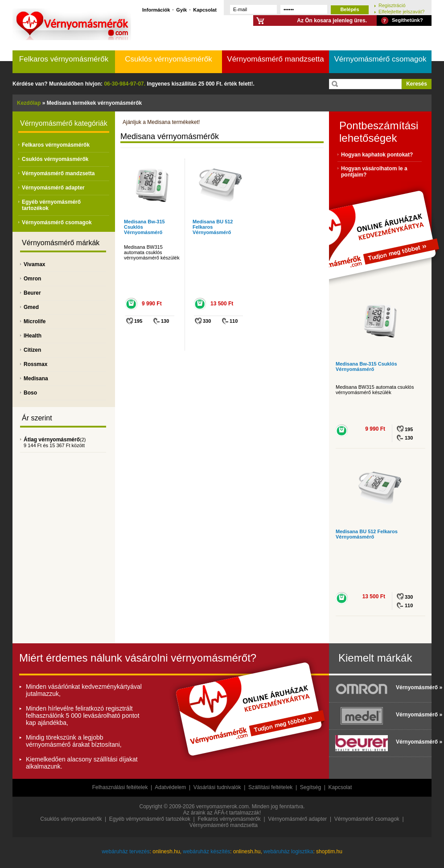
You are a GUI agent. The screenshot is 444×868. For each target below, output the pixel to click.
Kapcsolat (205, 10)
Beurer (32, 293)
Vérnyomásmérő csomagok (380, 59)
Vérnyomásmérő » (411, 687)
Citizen (32, 350)
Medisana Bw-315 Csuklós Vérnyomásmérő (366, 366)
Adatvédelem (170, 787)
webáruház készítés (206, 852)
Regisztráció (392, 5)
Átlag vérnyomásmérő (52, 440)
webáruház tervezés (125, 852)
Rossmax (35, 364)
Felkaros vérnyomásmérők (64, 59)
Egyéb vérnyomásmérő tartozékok (150, 819)
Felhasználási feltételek (120, 787)
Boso (30, 393)
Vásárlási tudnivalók (217, 787)
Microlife (35, 321)
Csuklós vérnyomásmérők (169, 59)
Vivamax (35, 264)
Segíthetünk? (407, 20)
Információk (156, 10)
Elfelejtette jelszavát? (401, 11)
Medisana (36, 378)
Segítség (310, 787)
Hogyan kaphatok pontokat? (377, 155)
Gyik (181, 10)
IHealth (33, 336)
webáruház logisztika (288, 852)
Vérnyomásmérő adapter (53, 188)
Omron (32, 279)
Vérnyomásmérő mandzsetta (275, 59)
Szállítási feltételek (270, 787)
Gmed (31, 307)
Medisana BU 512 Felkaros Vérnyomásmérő (213, 227)
